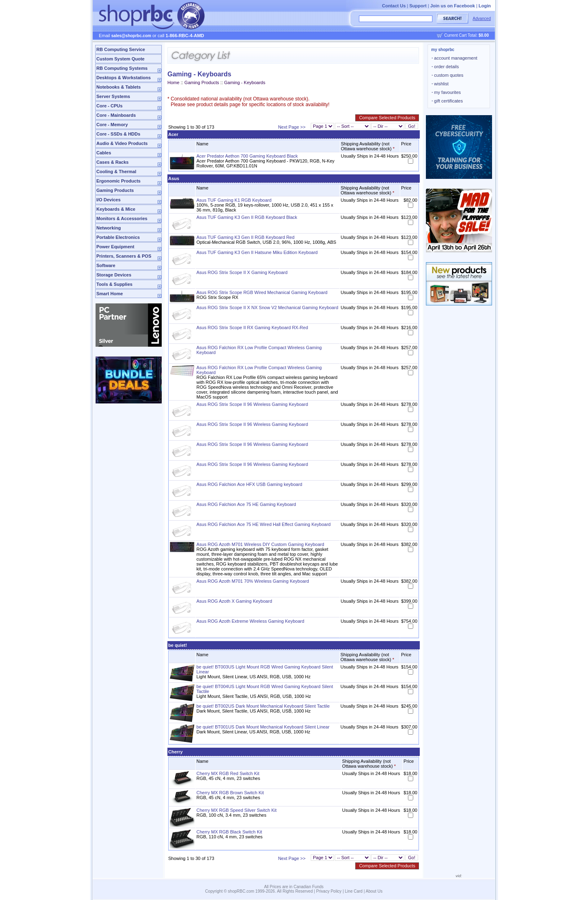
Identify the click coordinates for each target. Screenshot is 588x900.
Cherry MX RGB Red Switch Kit (228, 773)
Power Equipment (115, 247)
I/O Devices (108, 200)
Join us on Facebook (453, 6)
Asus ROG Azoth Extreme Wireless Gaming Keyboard (250, 621)
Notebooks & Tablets (119, 87)
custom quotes (448, 75)
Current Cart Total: (467, 35)
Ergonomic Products (118, 181)
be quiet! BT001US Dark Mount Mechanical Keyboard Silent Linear (263, 727)
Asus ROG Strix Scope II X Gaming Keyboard (242, 272)
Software (106, 265)
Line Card (354, 891)
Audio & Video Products (122, 143)
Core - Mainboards (116, 115)
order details (445, 67)
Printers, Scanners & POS (124, 256)
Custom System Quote (120, 59)
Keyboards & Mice (116, 209)
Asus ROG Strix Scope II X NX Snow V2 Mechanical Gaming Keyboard (267, 307)
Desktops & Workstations (124, 78)
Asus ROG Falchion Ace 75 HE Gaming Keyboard (246, 504)
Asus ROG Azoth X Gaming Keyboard (234, 601)
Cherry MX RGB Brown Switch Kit (230, 793)
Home (173, 82)
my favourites (446, 92)
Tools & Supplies (114, 284)
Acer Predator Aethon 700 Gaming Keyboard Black (247, 156)
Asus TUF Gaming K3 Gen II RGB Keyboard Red (245, 237)
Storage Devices (114, 275)
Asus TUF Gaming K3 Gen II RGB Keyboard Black (247, 217)
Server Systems (113, 96)
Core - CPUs (109, 106)
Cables (104, 153)
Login (485, 6)
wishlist (440, 84)
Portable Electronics (118, 237)
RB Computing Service (121, 49)
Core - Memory (112, 125)
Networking (109, 228)
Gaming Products (115, 190)
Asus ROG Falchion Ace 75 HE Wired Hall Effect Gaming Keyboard (264, 524)
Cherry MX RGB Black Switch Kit (229, 832)
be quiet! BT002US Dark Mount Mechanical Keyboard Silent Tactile (263, 706)
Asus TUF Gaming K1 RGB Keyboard (234, 200)
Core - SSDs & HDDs (118, 134)
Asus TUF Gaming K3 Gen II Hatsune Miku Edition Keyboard (257, 252)
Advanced (482, 19)
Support (418, 6)
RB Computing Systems (122, 68)
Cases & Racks (112, 162)
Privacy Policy (329, 891)
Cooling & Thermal (116, 172)
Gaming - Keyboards (245, 82)
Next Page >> (292, 127)
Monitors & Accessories (122, 218)
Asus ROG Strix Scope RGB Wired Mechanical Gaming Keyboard (262, 292)
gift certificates (447, 101)
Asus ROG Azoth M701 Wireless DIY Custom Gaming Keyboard (260, 544)
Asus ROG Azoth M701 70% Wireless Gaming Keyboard (253, 581)
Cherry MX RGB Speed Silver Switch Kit (236, 810)
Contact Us (394, 6)
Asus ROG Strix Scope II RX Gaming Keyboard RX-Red (252, 327)
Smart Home (110, 294)
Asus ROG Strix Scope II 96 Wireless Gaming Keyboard (252, 404)
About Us (374, 891)
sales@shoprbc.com (131, 36)
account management (454, 58)
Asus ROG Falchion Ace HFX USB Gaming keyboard (249, 484)
